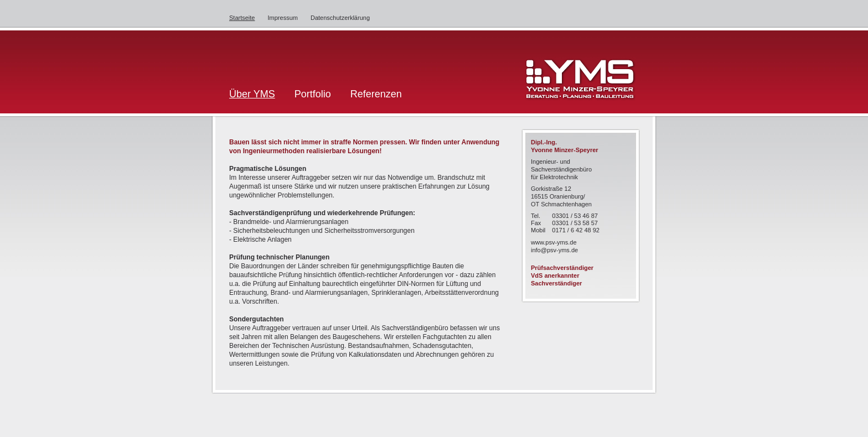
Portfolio (313, 94)
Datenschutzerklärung (340, 18)
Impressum (283, 18)
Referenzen (376, 94)
